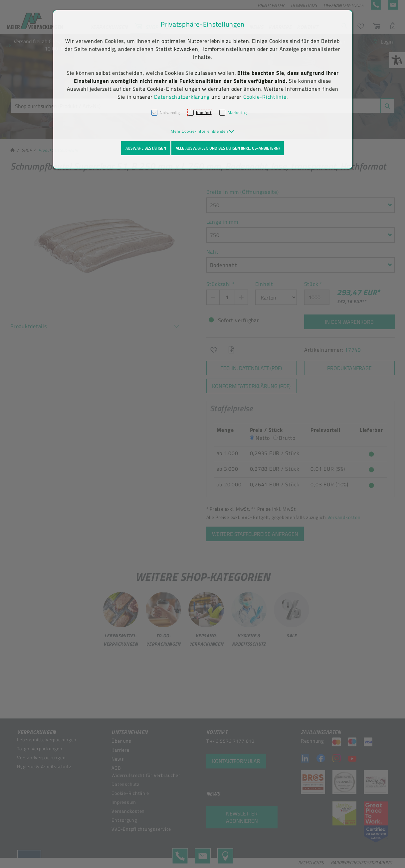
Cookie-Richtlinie (265, 97)
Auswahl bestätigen (146, 148)
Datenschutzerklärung (182, 97)
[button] (202, 131)
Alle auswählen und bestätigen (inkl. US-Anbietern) (228, 148)
